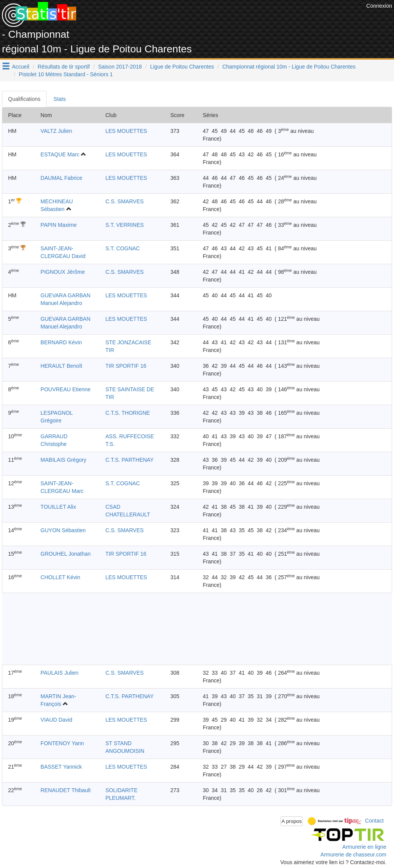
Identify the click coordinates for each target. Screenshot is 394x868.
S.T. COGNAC (123, 248)
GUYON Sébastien (63, 530)
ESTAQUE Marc (60, 154)
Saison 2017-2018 (120, 67)
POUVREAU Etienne (65, 389)
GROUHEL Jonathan (65, 554)
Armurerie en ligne (364, 847)
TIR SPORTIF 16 (126, 366)
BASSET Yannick (61, 767)
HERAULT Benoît (61, 366)
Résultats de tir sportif (64, 67)
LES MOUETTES (126, 131)
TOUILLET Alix (58, 507)
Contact (374, 821)
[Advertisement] (224, 19)
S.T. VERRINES (125, 225)
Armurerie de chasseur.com (353, 855)
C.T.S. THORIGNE (128, 413)
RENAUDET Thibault (65, 790)
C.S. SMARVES (124, 201)
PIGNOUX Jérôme (63, 272)
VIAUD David (56, 720)
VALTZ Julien (56, 131)
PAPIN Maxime (58, 225)
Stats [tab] (60, 99)
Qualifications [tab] (24, 99)
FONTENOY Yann (62, 743)
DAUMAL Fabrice (61, 178)
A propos (292, 821)
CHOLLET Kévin (60, 577)
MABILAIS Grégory (63, 460)
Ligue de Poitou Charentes (182, 67)
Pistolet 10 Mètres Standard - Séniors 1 (66, 74)
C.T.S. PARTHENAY (129, 460)
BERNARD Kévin (61, 342)
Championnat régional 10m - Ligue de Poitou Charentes (289, 67)
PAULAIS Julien (59, 673)
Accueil (21, 67)
